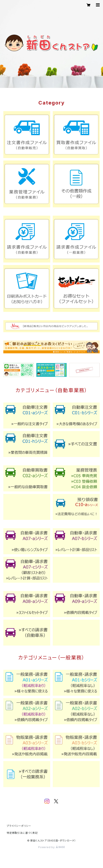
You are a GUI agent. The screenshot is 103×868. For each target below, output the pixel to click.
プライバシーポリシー (19, 826)
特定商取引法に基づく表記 (22, 833)
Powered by (51, 847)
